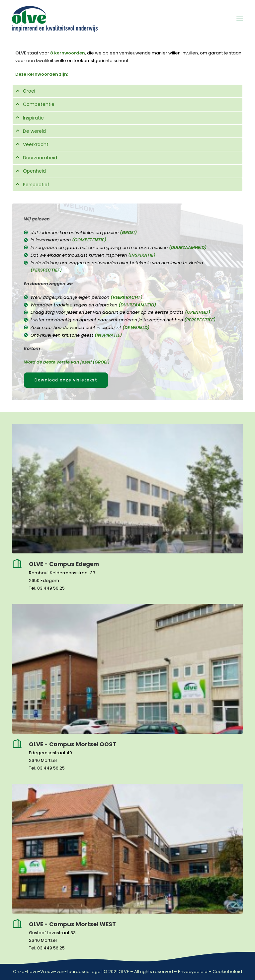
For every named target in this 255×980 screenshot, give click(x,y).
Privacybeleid (193, 972)
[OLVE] (55, 19)
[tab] (127, 91)
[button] (240, 19)
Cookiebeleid (227, 972)
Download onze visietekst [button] (66, 380)
